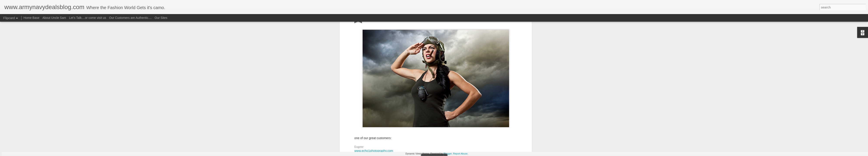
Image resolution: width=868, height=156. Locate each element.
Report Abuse (460, 154)
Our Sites (161, 18)
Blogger (448, 154)
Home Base (31, 18)
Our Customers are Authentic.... (130, 18)
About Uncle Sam (54, 18)
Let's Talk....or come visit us (87, 18)
